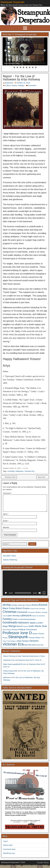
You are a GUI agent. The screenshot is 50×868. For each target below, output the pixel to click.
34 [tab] (30, 67)
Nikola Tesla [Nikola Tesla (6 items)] (41, 629)
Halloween (20, 471)
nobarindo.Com (9, 663)
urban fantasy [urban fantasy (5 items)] (23, 644)
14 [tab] (45, 62)
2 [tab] (8, 62)
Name (6, 517)
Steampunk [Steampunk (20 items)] (18, 640)
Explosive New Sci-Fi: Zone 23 (30, 663)
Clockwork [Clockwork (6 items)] (22, 615)
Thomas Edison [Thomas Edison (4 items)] (35, 641)
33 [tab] (27, 67)
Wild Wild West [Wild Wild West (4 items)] (30, 648)
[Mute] (40, 596)
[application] (25, 586)
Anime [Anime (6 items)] (35, 608)
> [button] (44, 51)
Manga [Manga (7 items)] (12, 629)
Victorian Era (29, 471)
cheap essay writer (10, 674)
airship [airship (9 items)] (7, 608)
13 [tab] (42, 62)
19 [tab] (17, 64)
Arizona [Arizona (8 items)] (43, 608)
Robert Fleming (9, 659)
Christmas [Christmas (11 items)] (9, 615)
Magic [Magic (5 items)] (5, 629)
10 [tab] (33, 62)
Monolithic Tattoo (10, 559)
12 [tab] (39, 62)
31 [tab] (20, 67)
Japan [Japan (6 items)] (33, 626)
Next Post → (43, 477)
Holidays (21, 85)
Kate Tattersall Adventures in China (31, 659)
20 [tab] (20, 64)
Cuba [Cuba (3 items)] (4, 619)
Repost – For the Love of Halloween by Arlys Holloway (21, 78)
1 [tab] (5, 62)
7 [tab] (24, 62)
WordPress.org (9, 856)
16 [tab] (8, 64)
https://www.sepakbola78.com (15, 667)
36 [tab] (36, 67)
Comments (32, 85)
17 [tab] (11, 64)
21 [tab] (24, 64)
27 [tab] (42, 64)
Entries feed (8, 848)
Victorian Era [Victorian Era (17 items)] (13, 647)
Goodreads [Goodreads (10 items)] (10, 626)
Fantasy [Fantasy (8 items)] (7, 622)
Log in (5, 844)
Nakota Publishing (10, 563)
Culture (8, 85)
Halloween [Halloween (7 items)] (23, 626)
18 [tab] (14, 64)
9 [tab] (30, 62)
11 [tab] (36, 62)
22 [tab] (27, 64)
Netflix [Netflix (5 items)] (31, 629)
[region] (25, 51)
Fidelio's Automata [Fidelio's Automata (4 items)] (20, 622)
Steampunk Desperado (12, 2)
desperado (9, 83)
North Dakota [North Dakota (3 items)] (7, 633)
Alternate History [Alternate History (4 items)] (24, 608)
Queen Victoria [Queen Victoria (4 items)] (38, 637)
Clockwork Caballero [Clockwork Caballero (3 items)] (34, 615)
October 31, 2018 (23, 83)
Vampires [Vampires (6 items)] (34, 644)
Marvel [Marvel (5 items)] (20, 629)
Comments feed (9, 852)
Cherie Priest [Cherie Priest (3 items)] (34, 612)
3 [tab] (11, 62)
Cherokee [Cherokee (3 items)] (42, 612)
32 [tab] (24, 67)
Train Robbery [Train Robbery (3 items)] (11, 644)
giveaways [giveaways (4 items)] (31, 622)
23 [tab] (30, 64)
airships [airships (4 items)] (14, 608)
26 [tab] (39, 64)
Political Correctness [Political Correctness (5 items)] (28, 633)
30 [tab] (17, 67)
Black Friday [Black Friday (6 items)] (9, 611)
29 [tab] (14, 67)
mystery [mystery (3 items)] (26, 630)
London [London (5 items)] (40, 626)
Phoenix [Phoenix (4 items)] (15, 633)
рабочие (6, 681)
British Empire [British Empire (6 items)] (23, 611)
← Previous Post (9, 477)
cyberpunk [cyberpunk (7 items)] (26, 619)
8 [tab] (27, 62)
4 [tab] (14, 62)
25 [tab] (36, 64)
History (14, 85)
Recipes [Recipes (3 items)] (5, 641)
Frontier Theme (43, 866)
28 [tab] (45, 64)
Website (6, 531)
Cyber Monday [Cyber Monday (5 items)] (13, 619)
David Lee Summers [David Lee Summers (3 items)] (38, 619)
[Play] (6, 596)
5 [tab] (17, 62)
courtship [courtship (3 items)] (44, 615)
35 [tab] (33, 67)
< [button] (6, 51)
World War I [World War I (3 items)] (40, 648)
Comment (7, 493)
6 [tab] (20, 62)
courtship (11, 471)
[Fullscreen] (44, 596)
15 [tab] (5, 64)
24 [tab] (33, 64)
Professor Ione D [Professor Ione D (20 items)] (17, 636)
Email (6, 524)
